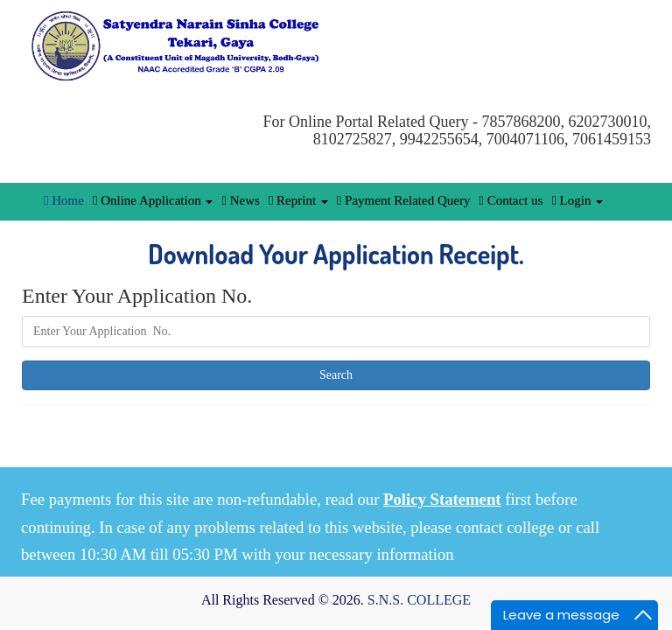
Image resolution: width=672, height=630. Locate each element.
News (240, 200)
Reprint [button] (298, 200)
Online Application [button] (153, 200)
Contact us (511, 200)
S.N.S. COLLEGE (419, 600)
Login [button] (577, 200)
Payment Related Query (404, 200)
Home (64, 200)
